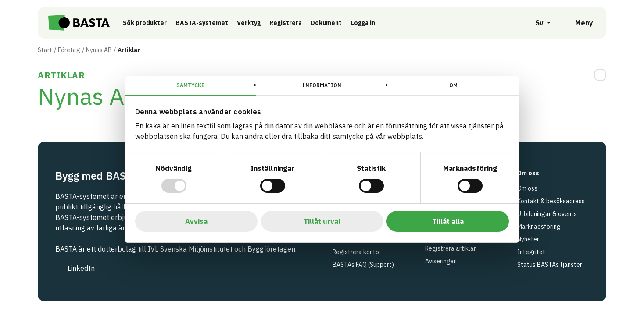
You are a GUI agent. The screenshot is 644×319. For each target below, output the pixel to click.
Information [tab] (322, 85)
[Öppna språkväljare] (538, 23)
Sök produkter (145, 23)
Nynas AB (99, 50)
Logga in (365, 22)
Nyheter (528, 239)
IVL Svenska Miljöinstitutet (190, 249)
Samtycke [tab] (191, 85)
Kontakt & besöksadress (551, 201)
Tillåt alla (448, 221)
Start (45, 50)
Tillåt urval (322, 221)
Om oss (527, 188)
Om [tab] (453, 85)
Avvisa (196, 221)
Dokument (326, 23)
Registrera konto (356, 252)
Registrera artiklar (451, 248)
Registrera (286, 23)
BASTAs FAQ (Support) (363, 265)
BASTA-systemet (202, 23)
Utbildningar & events (547, 214)
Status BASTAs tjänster (550, 265)
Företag (69, 50)
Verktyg (249, 23)
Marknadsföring (539, 227)
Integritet (531, 252)
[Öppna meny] (578, 23)
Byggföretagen (271, 249)
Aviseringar (441, 261)
